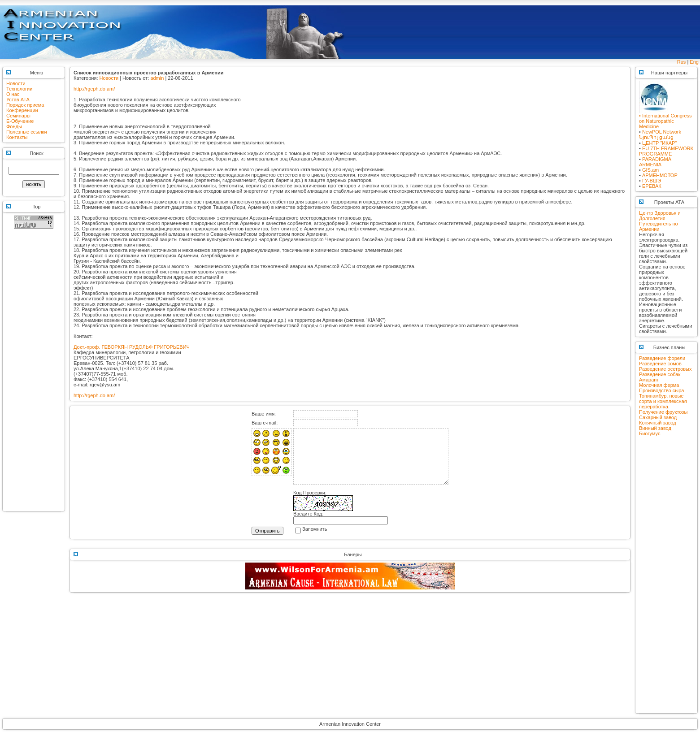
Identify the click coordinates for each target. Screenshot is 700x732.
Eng (694, 62)
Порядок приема (25, 105)
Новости (16, 83)
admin (157, 78)
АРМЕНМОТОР (660, 175)
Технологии (19, 89)
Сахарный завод (658, 417)
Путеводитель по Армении (659, 226)
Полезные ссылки (27, 132)
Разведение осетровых (665, 369)
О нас (13, 94)
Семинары (18, 116)
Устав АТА (18, 100)
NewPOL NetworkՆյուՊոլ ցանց (660, 134)
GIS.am (650, 170)
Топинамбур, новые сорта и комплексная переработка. (663, 401)
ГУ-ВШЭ (652, 181)
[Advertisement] (34, 374)
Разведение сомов (660, 364)
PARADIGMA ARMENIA (655, 162)
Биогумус (650, 433)
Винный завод (655, 428)
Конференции (22, 110)
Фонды (14, 126)
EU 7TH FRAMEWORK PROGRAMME (666, 151)
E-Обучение (20, 121)
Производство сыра (661, 390)
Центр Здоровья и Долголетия (660, 216)
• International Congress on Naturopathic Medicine (665, 119)
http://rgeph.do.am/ (94, 89)
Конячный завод (658, 423)
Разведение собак (660, 374)
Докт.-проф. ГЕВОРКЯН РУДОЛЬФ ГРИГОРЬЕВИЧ (132, 347)
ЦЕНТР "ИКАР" (659, 143)
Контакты (17, 137)
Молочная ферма (659, 385)
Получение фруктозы (663, 412)
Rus (682, 62)
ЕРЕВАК (652, 186)
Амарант (649, 380)
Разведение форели (662, 358)
